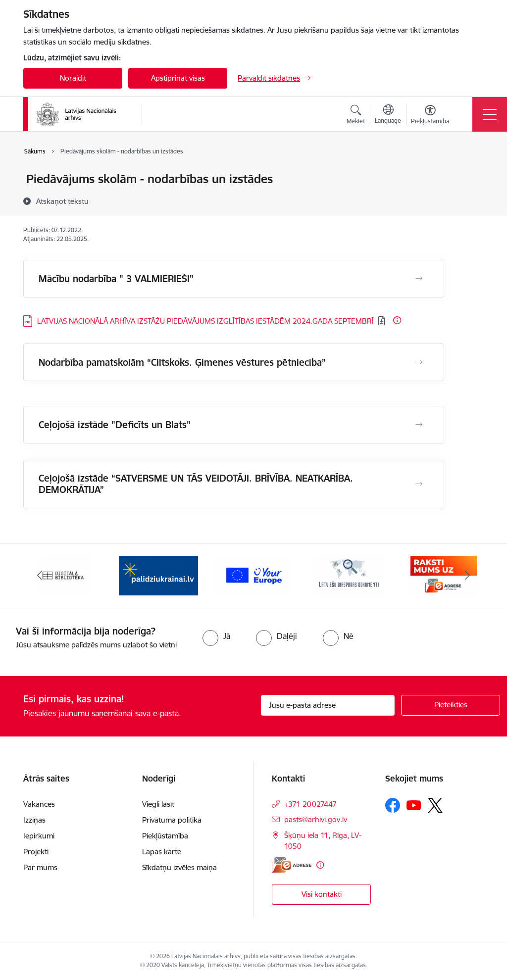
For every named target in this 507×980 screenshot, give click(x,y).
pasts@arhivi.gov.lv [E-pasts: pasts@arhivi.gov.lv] (316, 819)
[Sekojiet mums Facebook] (393, 805)
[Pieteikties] (451, 705)
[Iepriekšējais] (40, 576)
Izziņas (34, 820)
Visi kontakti (322, 894)
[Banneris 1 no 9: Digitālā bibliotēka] (64, 575)
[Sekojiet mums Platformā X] (435, 805)
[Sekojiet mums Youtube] (414, 805)
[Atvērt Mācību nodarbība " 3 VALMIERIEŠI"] (419, 279)
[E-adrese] (292, 865)
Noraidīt (73, 78)
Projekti (36, 852)
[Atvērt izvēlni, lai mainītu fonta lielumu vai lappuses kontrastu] (430, 116)
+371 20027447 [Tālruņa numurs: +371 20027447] (310, 804)
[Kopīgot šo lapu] (470, 200)
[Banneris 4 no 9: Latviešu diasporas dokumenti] (349, 575)
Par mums (40, 867)
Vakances (39, 804)
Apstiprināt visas (178, 78)
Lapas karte (162, 852)
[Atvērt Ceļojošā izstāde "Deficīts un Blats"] (419, 425)
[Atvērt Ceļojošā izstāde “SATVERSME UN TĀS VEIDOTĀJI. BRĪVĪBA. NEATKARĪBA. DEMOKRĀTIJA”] (419, 484)
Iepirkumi (39, 836)
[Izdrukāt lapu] (470, 175)
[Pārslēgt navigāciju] (490, 114)
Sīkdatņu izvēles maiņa (179, 867)
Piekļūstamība (165, 836)
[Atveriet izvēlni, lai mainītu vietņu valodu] (388, 115)
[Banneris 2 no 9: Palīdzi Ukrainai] (158, 575)
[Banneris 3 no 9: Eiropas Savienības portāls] (253, 575)
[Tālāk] (467, 576)
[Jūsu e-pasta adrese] (328, 705)
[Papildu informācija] (397, 320)
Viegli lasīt (158, 804)
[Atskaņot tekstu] (62, 201)
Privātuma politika (172, 820)
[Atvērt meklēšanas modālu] (356, 116)
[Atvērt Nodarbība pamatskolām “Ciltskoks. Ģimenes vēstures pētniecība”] (419, 362)
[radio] (216, 636)
